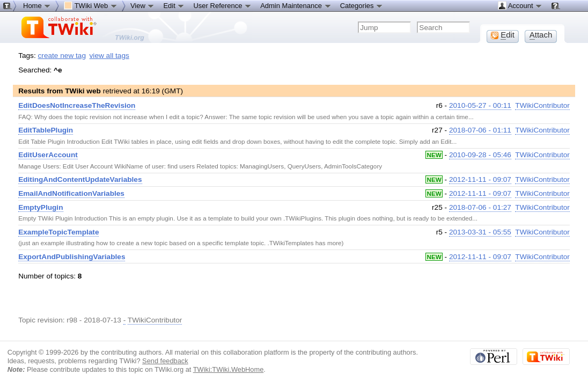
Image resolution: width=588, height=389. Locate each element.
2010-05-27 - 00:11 (480, 105)
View (143, 5)
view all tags (109, 56)
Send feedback (165, 361)
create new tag (62, 56)
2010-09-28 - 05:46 (480, 155)
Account (520, 5)
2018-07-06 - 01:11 (480, 130)
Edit (174, 5)
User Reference (222, 5)
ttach (541, 35)
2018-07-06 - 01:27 (480, 207)
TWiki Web (91, 5)
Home (37, 5)
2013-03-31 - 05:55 (480, 232)
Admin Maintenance (296, 5)
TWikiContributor (542, 105)
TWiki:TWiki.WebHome (229, 369)
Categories (362, 5)
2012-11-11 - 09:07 (480, 179)
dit (503, 35)
